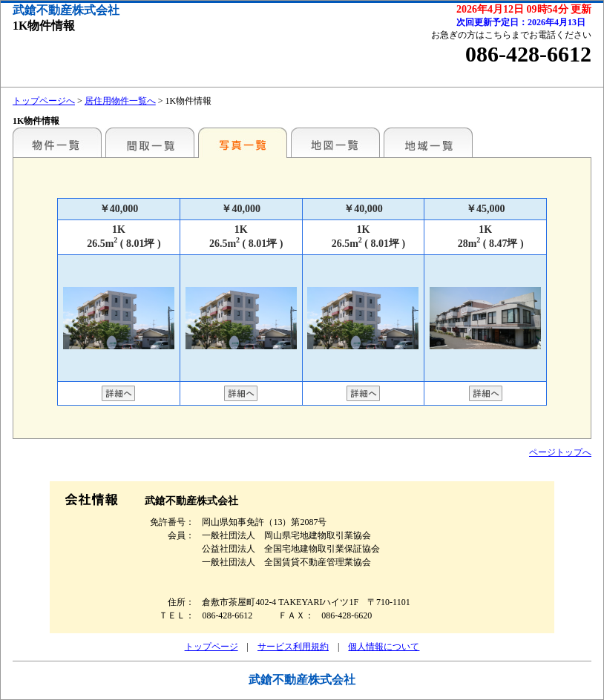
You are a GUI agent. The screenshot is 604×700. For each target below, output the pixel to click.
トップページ (211, 647)
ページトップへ (560, 452)
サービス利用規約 (293, 647)
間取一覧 (150, 142)
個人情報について (384, 647)
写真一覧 (243, 142)
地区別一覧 (57, 142)
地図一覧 (335, 142)
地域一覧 (428, 142)
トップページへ (44, 101)
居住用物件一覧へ (120, 101)
